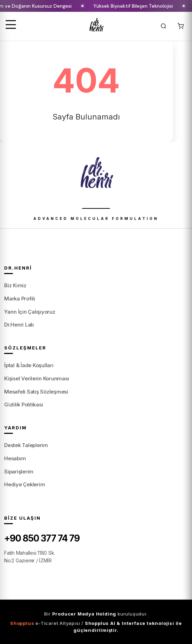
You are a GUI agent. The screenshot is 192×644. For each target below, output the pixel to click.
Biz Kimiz (15, 285)
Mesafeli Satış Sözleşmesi (36, 392)
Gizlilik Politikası (23, 404)
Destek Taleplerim (26, 445)
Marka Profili (20, 299)
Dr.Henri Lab (19, 325)
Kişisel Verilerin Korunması (37, 378)
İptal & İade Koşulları (29, 365)
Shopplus (22, 623)
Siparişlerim (19, 472)
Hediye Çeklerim (25, 484)
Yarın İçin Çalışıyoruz (30, 312)
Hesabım (15, 458)
